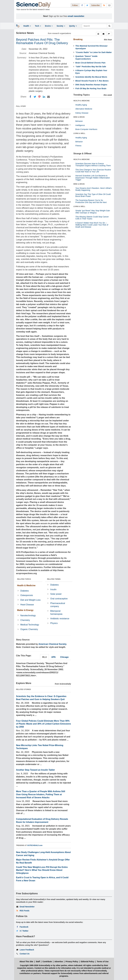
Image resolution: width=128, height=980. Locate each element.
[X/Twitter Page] (87, 5)
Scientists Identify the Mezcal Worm (91, 77)
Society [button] (61, 26)
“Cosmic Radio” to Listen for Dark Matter (94, 52)
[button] (99, 34)
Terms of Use (103, 962)
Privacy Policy (72, 962)
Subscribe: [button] (96, 5)
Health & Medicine (26, 585)
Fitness (78, 146)
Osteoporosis (27, 595)
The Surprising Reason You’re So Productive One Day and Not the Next (91, 201)
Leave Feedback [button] (27, 950)
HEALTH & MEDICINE (82, 101)
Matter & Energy (25, 610)
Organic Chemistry (29, 629)
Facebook (24, 927)
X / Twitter (24, 931)
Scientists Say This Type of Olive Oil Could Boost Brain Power (93, 195)
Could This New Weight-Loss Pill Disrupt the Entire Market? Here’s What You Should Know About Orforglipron (42, 870)
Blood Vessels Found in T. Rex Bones (92, 81)
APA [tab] (53, 657)
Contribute (47, 962)
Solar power (56, 594)
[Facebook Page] (82, 5)
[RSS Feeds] (104, 5)
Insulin (53, 589)
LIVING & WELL (79, 133)
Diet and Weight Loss (31, 600)
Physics (54, 623)
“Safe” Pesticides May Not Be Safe (91, 67)
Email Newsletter (27, 907)
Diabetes (25, 591)
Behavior (79, 121)
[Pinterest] (39, 97)
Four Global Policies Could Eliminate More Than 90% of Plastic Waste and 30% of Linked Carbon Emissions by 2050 (44, 724)
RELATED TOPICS (24, 579)
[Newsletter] (109, 5)
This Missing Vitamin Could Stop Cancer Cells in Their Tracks (92, 218)
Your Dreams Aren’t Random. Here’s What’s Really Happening (94, 189)
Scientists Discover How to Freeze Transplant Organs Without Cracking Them (93, 165)
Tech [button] (38, 26)
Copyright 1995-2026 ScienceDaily (35, 965)
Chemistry (25, 620)
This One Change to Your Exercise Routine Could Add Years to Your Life (93, 171)
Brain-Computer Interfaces (86, 129)
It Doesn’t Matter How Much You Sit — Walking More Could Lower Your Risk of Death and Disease (92, 225)
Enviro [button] (49, 26)
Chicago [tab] (64, 657)
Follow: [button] (75, 5)
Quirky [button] (73, 26)
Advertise (59, 962)
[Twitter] (35, 97)
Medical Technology (30, 625)
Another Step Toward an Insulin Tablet (35, 770)
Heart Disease (27, 605)
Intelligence (80, 125)
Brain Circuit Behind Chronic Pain (90, 63)
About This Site (26, 962)
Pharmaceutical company (58, 605)
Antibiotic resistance (60, 619)
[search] (109, 26)
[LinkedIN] (44, 97)
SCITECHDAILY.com (35, 845)
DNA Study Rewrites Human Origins (91, 85)
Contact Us (25, 954)
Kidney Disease (82, 113)
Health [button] (27, 26)
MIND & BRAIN (79, 117)
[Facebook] (30, 97)
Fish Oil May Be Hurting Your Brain (91, 88)
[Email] (48, 97)
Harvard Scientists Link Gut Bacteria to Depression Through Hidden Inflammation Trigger (93, 178)
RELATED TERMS (54, 579)
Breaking (78, 39)
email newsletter (76, 16)
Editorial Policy (87, 962)
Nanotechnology (28, 615)
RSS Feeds (24, 911)
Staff (38, 962)
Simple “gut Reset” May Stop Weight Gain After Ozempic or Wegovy (93, 212)
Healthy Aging (81, 105)
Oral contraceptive (59, 599)
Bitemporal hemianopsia (56, 612)
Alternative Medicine (84, 109)
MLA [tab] (45, 657)
